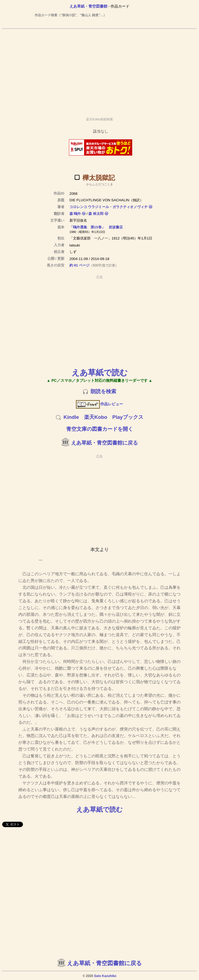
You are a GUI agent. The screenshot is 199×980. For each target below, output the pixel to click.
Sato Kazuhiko (105, 976)
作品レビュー (100, 404)
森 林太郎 (96, 214)
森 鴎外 (75, 214)
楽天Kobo (96, 417)
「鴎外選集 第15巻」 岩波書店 (96, 227)
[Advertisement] (99, 71)
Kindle (71, 417)
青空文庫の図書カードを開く (100, 429)
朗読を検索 (103, 391)
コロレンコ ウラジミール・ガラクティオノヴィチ (109, 207)
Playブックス (128, 417)
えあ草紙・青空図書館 (88, 6)
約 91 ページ (79, 265)
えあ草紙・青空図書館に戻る (105, 443)
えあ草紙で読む (100, 372)
